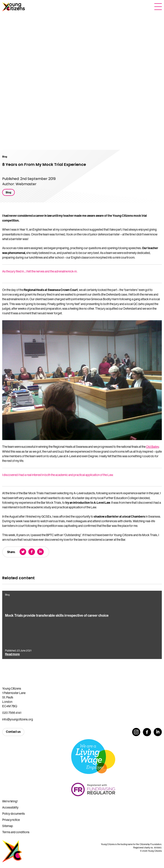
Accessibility (10, 807)
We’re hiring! (10, 801)
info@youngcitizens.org (18, 719)
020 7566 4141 (12, 713)
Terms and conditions (16, 832)
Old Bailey (152, 447)
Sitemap (8, 826)
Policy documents (14, 814)
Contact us (13, 732)
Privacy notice (11, 820)
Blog (8, 192)
